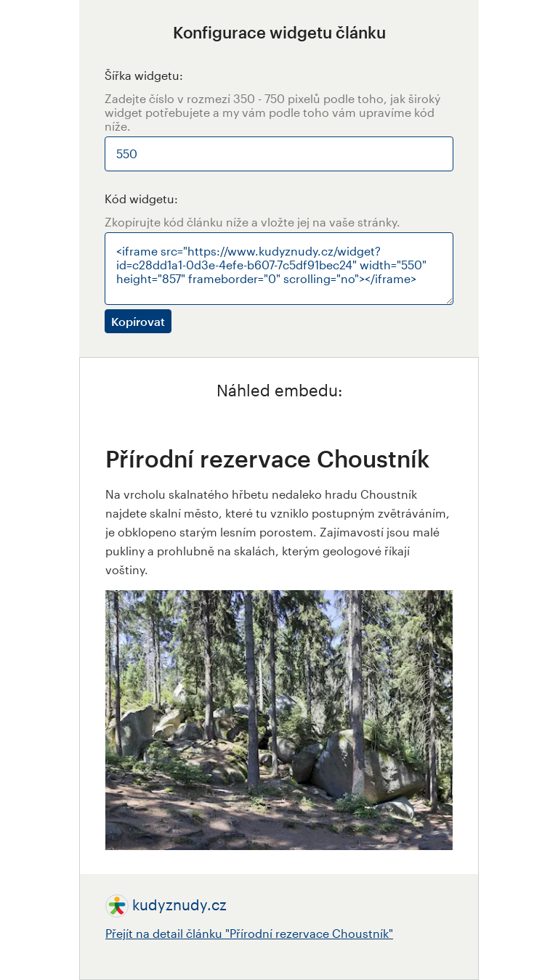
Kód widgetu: (141, 199)
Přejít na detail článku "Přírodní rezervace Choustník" (249, 933)
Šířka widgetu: (144, 75)
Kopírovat (138, 321)
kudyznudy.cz (179, 905)
